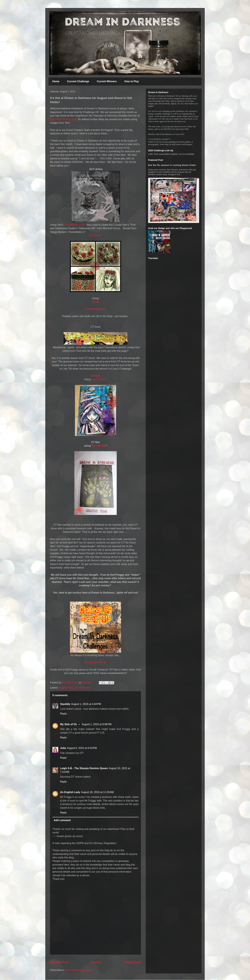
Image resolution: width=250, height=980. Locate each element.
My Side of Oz (68, 724)
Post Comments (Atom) (79, 970)
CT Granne (95, 235)
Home (56, 81)
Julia (63, 748)
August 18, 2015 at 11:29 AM (97, 792)
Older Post (132, 962)
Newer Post (59, 962)
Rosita (95, 302)
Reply (63, 714)
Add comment (62, 820)
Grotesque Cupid (95, 309)
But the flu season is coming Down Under (172, 165)
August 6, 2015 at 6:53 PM (82, 748)
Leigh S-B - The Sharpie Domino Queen (84, 768)
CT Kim (96, 376)
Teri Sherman (82, 688)
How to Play (132, 81)
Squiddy (65, 704)
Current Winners (107, 81)
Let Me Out (99, 446)
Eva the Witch (99, 379)
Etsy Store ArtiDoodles (63, 119)
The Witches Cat (74, 225)
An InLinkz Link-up (96, 662)
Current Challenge (78, 81)
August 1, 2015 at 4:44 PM (86, 704)
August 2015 (66, 688)
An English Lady (70, 792)
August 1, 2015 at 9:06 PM (97, 724)
